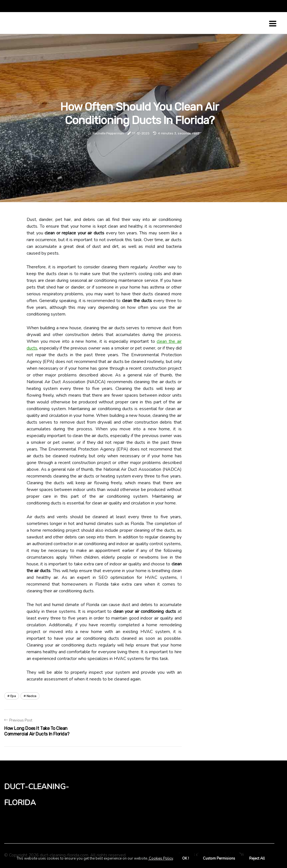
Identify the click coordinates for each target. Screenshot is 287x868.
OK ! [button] (186, 858)
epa (13, 696)
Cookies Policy (160, 858)
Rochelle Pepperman (108, 133)
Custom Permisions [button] (219, 858)
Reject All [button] (257, 858)
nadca (32, 696)
